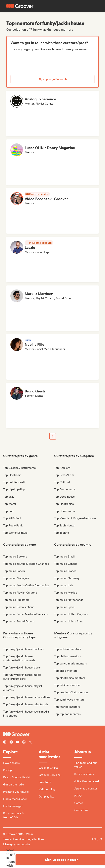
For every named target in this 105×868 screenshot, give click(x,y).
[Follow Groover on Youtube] (18, 742)
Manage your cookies (17, 844)
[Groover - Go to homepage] (52, 734)
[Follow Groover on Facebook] (11, 742)
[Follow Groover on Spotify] (24, 742)
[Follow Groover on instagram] (5, 742)
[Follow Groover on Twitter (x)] (30, 742)
